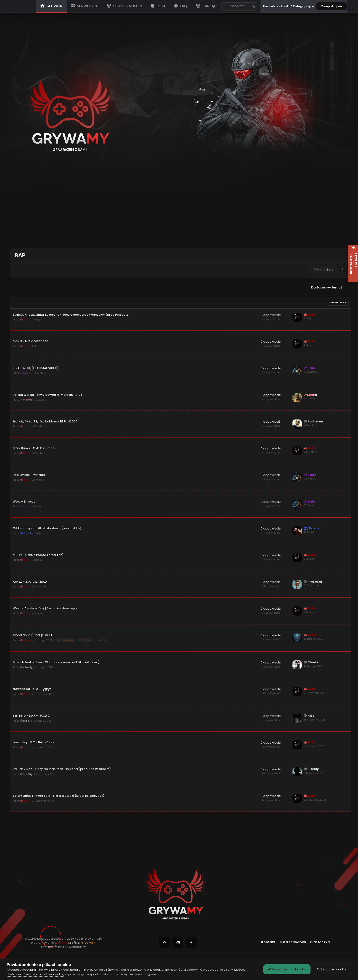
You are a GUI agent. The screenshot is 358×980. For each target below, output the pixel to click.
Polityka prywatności (54, 970)
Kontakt (268, 942)
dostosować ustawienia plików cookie (35, 974)
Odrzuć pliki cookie (331, 969)
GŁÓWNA (51, 6)
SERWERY (84, 6)
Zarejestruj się (331, 6)
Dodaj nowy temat (327, 287)
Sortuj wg (338, 303)
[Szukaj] (224, 6)
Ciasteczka (320, 942)
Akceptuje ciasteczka (287, 969)
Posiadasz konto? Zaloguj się (288, 6)
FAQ (181, 6)
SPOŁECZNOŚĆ (124, 6)
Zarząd (206, 6)
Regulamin (30, 970)
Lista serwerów (293, 942)
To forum (238, 6)
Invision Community (72, 947)
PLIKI (158, 6)
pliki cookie (155, 970)
